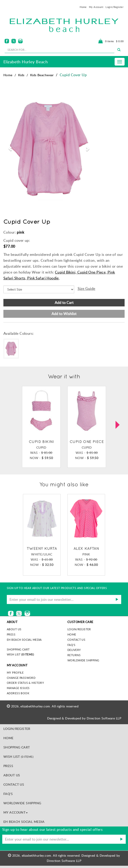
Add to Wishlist (64, 314)
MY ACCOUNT (16, 812)
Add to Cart (64, 303)
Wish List (20, 654)
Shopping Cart (18, 649)
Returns (74, 655)
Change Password (21, 678)
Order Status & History (25, 683)
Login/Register (114, 7)
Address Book (18, 693)
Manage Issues (18, 688)
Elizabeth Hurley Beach (26, 62)
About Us (12, 775)
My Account (96, 7)
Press (11, 634)
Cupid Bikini (65, 272)
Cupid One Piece (91, 272)
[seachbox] (59, 50)
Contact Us (76, 640)
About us (14, 629)
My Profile (15, 672)
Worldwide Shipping (83, 660)
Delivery (74, 650)
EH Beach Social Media (24, 640)
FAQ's (71, 645)
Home (83, 7)
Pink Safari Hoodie (43, 278)
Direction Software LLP (104, 718)
